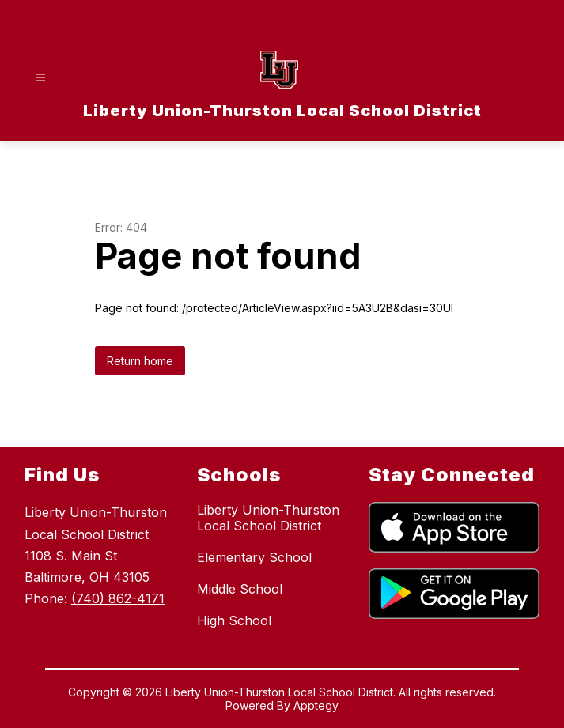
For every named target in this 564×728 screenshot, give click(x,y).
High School (234, 620)
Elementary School (254, 557)
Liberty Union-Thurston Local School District (268, 518)
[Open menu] (41, 78)
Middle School (240, 589)
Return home (140, 361)
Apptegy (316, 705)
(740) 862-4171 (118, 598)
